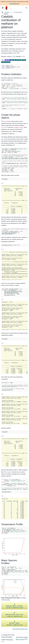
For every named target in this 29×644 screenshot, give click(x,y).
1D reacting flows (18, 12)
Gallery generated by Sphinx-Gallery (20, 629)
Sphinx (11, 640)
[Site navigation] (3, 8)
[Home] (2, 12)
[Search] (26, 8)
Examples (7, 12)
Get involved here (14, 4)
